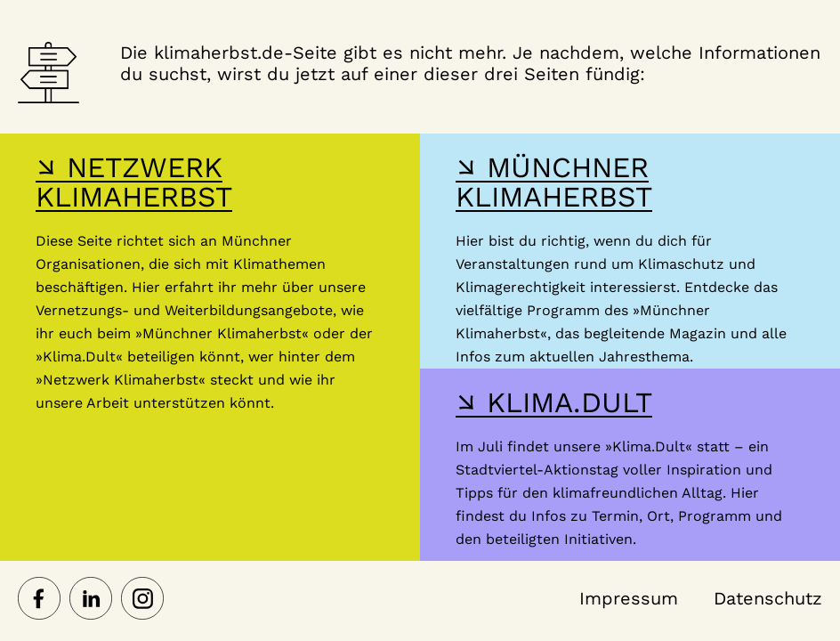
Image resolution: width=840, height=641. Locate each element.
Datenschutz (768, 598)
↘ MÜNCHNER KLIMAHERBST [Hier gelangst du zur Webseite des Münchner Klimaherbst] (554, 182)
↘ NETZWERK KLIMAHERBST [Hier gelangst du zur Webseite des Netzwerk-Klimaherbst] (134, 182)
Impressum (629, 598)
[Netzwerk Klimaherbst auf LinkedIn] (91, 600)
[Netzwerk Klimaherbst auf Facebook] (39, 600)
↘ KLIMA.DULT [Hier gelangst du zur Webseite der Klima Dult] (554, 402)
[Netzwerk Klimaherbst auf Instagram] (142, 600)
